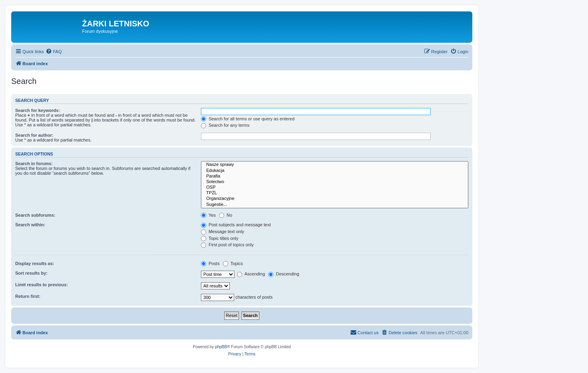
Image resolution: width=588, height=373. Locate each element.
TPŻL (335, 193)
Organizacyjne (335, 199)
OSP (335, 187)
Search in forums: (34, 164)
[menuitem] (54, 52)
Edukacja (335, 171)
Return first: (28, 296)
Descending (284, 274)
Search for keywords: (38, 110)
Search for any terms (225, 125)
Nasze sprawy (335, 165)
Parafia (335, 176)
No (226, 215)
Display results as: (35, 263)
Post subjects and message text (236, 225)
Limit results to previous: (41, 285)
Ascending (251, 274)
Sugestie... (335, 205)
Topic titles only (220, 238)
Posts (210, 263)
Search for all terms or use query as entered (248, 119)
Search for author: (34, 135)
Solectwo (335, 182)
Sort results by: (31, 273)
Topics (233, 263)
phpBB (221, 347)
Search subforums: (35, 215)
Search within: (30, 225)
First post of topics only (227, 245)
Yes (208, 215)
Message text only (223, 231)
